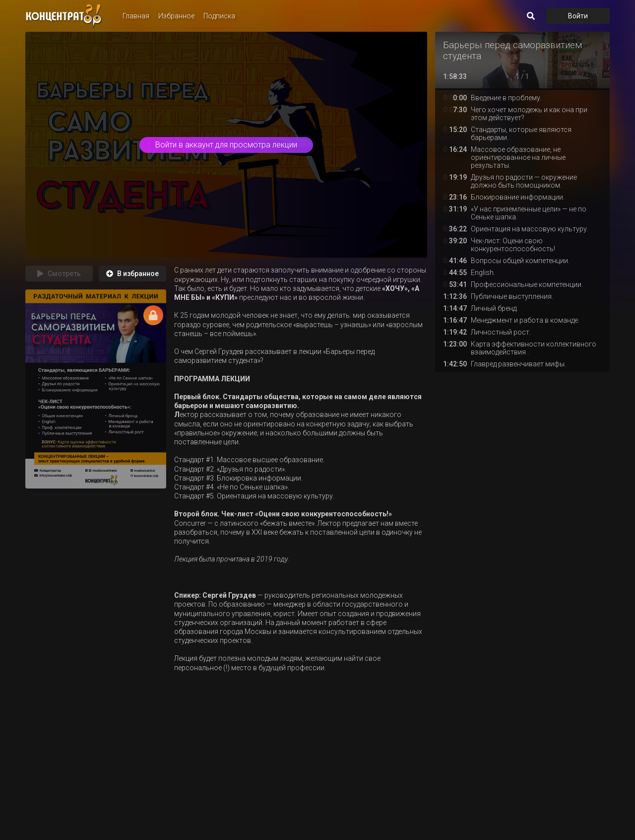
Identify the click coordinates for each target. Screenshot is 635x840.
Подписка (219, 16)
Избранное (176, 16)
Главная (136, 16)
